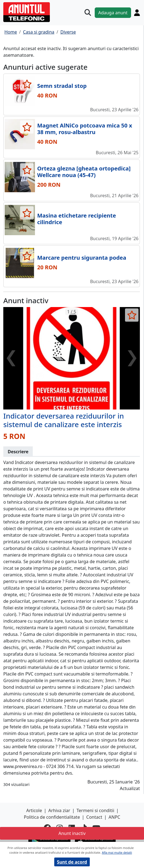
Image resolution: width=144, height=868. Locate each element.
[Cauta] (88, 13)
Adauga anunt (113, 13)
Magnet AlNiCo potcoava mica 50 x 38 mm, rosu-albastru (85, 129)
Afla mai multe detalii (117, 852)
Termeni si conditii (95, 810)
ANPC (114, 817)
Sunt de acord (72, 862)
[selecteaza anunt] (27, 84)
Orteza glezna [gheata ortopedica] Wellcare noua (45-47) (84, 172)
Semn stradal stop (62, 86)
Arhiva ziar (59, 810)
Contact (94, 817)
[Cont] (137, 13)
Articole (34, 810)
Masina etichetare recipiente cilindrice (77, 219)
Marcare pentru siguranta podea (82, 258)
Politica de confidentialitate (52, 817)
